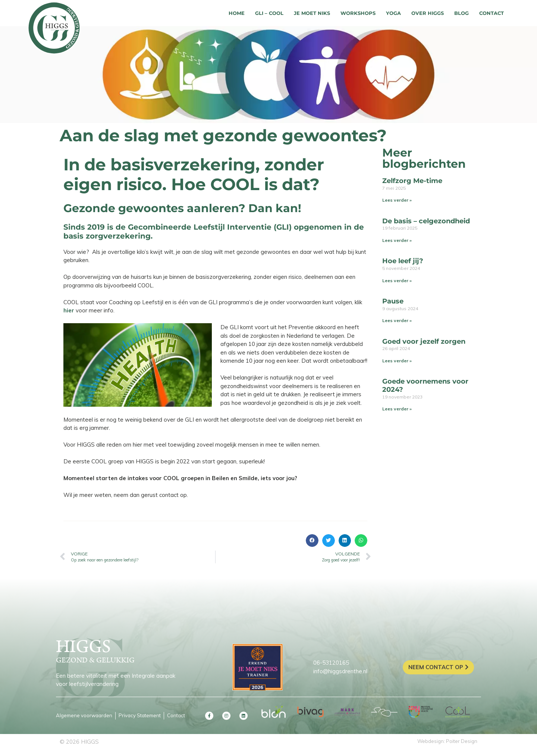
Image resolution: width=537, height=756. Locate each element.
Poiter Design (462, 741)
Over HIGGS (428, 13)
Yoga (393, 13)
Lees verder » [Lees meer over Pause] (397, 320)
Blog (461, 13)
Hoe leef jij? (403, 261)
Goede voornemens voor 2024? (425, 385)
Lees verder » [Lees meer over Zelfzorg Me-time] (397, 200)
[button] (312, 541)
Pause (393, 301)
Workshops (358, 13)
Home (237, 13)
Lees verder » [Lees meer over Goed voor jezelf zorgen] (397, 361)
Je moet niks (312, 13)
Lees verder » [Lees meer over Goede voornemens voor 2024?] (397, 409)
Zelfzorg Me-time (412, 181)
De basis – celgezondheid (426, 221)
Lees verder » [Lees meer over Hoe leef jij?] (397, 281)
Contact (492, 13)
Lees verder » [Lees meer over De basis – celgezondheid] (397, 240)
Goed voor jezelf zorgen (424, 341)
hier (69, 310)
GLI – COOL (269, 13)
